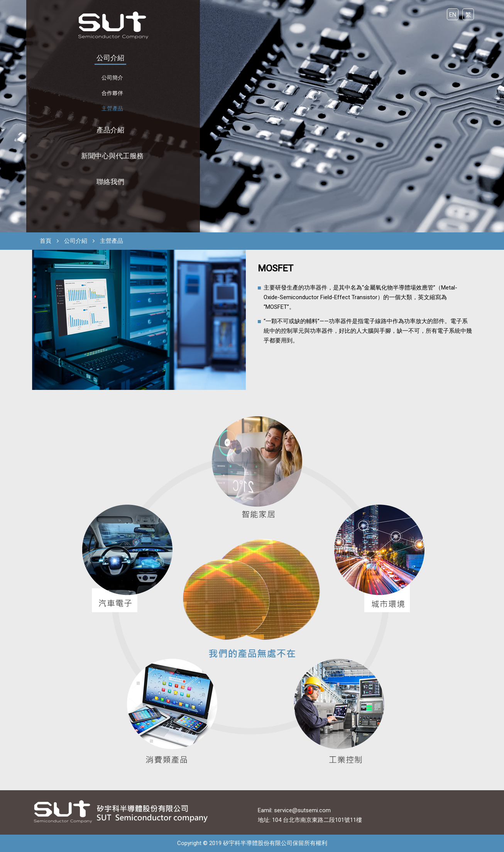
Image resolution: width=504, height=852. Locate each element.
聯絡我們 (110, 182)
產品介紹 (110, 130)
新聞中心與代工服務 (112, 156)
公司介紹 (110, 58)
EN (453, 15)
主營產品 (112, 108)
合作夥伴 (112, 93)
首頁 (46, 241)
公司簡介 (112, 78)
